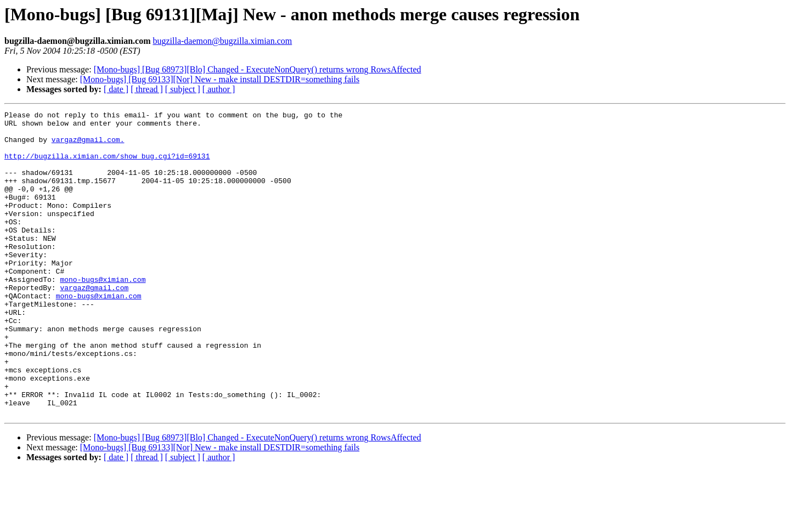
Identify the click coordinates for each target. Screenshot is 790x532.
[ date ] (116, 89)
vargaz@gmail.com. (88, 146)
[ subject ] (183, 89)
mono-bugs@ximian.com (103, 314)
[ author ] (219, 89)
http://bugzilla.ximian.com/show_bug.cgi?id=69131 (107, 166)
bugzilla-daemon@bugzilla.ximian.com (222, 41)
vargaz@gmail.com (94, 324)
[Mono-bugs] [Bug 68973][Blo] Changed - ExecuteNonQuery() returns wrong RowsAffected (258, 69)
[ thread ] (147, 89)
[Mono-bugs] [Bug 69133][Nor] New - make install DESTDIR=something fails (220, 79)
